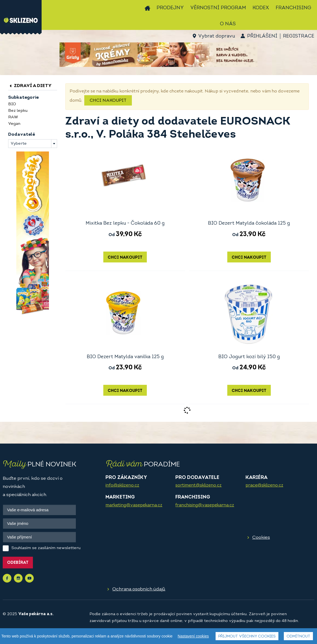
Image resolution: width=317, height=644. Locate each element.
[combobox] (33, 144)
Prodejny (170, 8)
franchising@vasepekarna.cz (205, 505)
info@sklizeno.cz (122, 485)
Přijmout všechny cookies (247, 637)
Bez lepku (18, 111)
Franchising (293, 8)
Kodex (261, 8)
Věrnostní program (218, 8)
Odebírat (18, 563)
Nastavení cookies (193, 636)
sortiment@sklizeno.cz (198, 485)
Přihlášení (262, 36)
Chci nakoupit (108, 101)
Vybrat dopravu (217, 36)
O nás (228, 24)
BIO (12, 104)
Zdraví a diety (30, 86)
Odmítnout (298, 637)
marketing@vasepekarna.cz (134, 505)
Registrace (299, 36)
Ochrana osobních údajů (139, 589)
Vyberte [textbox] (19, 144)
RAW (13, 117)
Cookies (261, 538)
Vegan (14, 124)
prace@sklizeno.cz (264, 485)
